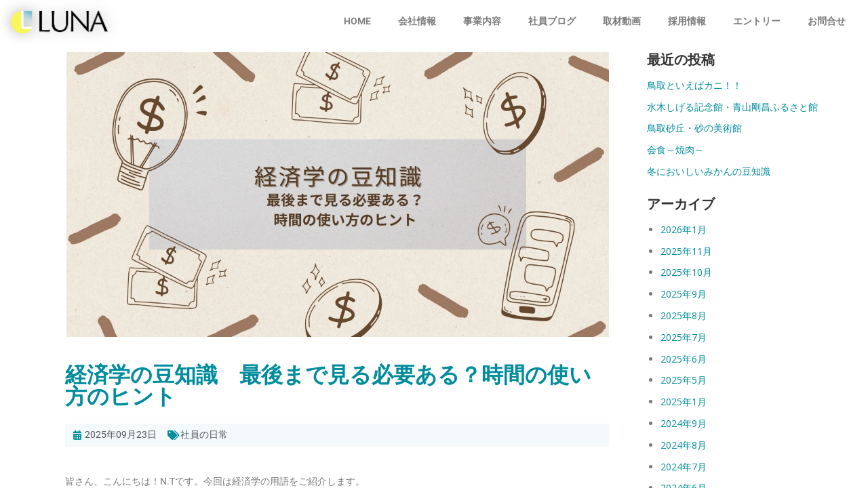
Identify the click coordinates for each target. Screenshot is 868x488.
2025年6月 (684, 359)
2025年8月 (684, 316)
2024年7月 (684, 467)
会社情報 (417, 21)
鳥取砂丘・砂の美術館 (694, 128)
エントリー (757, 21)
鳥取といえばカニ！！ (694, 85)
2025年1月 (684, 402)
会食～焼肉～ (675, 149)
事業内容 (482, 21)
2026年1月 (684, 229)
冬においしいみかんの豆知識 (709, 171)
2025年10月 (686, 272)
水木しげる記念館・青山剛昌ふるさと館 (732, 107)
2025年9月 (684, 294)
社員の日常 (204, 434)
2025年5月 (684, 380)
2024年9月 (684, 423)
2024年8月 (684, 445)
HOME (357, 21)
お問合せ (827, 21)
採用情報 (687, 21)
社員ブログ (552, 21)
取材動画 (622, 21)
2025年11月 (686, 251)
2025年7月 (684, 337)
